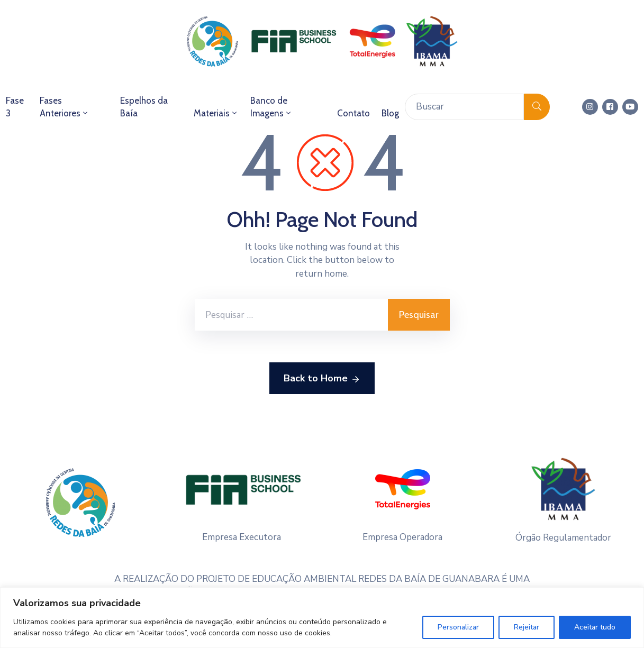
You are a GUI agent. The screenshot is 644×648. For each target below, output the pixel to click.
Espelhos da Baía (144, 107)
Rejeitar (527, 627)
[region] (322, 618)
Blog (390, 113)
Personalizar (458, 627)
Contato (353, 113)
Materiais (216, 113)
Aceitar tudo (595, 627)
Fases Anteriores (65, 107)
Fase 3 (15, 107)
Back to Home (322, 379)
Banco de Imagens (271, 107)
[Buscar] (464, 107)
